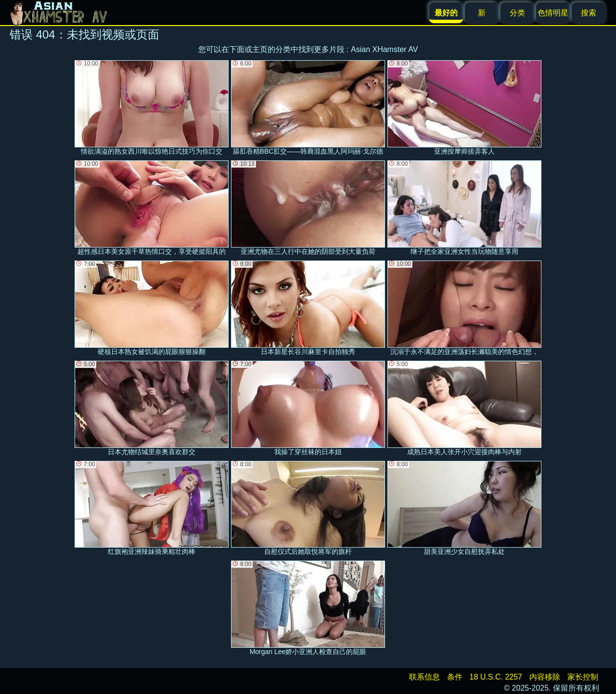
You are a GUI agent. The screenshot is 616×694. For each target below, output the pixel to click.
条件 (455, 677)
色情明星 (553, 13)
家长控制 (583, 677)
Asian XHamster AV (384, 49)
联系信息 (424, 677)
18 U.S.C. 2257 (496, 677)
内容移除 (545, 677)
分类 (517, 13)
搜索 (589, 13)
